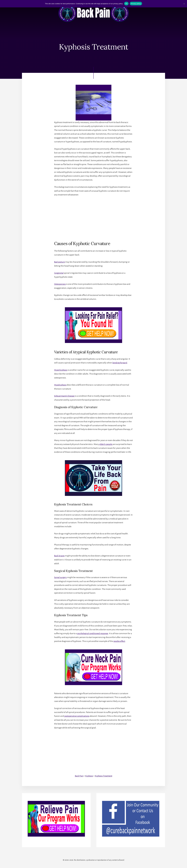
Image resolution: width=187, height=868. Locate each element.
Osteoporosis (60, 284)
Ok (126, 4)
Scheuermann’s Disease (65, 396)
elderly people (106, 444)
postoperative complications (77, 716)
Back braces (60, 556)
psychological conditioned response (94, 633)
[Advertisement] (93, 217)
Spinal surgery (61, 577)
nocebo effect (120, 641)
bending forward (120, 363)
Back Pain (78, 776)
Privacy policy (136, 4)
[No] (184, 4)
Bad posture (60, 262)
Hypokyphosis (61, 385)
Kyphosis (89, 776)
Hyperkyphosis (61, 370)
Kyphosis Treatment (104, 776)
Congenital (59, 273)
